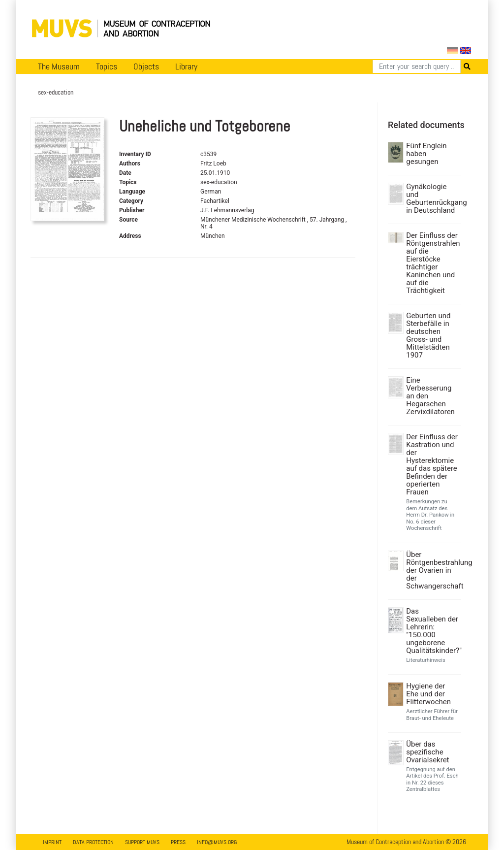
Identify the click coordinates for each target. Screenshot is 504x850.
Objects (146, 66)
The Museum (59, 66)
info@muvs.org (217, 842)
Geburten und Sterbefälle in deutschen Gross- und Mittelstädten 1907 (428, 335)
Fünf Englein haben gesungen (426, 154)
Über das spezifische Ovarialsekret (427, 752)
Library (186, 66)
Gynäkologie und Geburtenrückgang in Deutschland (432, 198)
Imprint (52, 842)
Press (178, 842)
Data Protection (93, 842)
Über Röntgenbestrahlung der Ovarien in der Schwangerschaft (432, 570)
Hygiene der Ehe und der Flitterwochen (428, 694)
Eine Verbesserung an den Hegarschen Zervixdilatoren (430, 396)
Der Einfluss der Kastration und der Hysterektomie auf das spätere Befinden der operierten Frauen (432, 464)
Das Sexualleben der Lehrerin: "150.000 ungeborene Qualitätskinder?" (432, 631)
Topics (107, 66)
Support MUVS (142, 842)
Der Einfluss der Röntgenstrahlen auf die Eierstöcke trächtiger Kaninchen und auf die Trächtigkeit (432, 263)
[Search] (417, 66)
